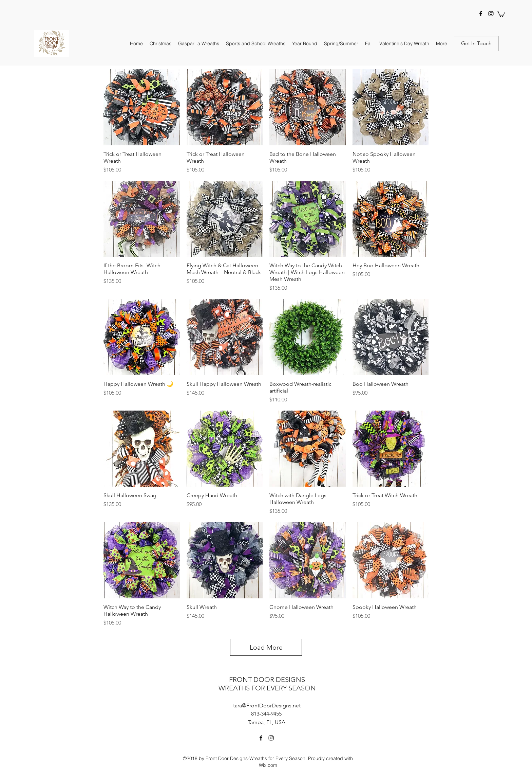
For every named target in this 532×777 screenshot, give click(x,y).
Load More (266, 647)
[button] (501, 14)
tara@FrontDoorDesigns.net (267, 706)
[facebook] (481, 14)
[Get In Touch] (476, 44)
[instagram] (491, 14)
